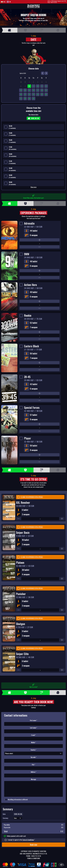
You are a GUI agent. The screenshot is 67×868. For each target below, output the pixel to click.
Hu (4, 2)
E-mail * (33, 735)
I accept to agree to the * (20, 840)
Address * (34, 772)
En (10, 2)
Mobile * (33, 742)
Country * (33, 750)
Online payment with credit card (15, 836)
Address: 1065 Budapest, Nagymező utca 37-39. (57, 1)
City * (33, 765)
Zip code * (34, 757)
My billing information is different (16, 799)
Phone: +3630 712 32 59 (52, 2)
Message (33, 779)
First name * (33, 720)
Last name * (33, 728)
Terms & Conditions (28, 840)
